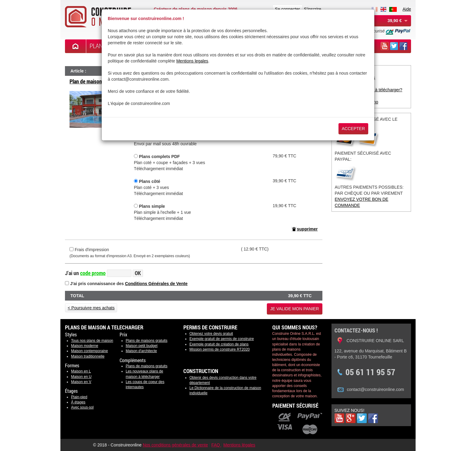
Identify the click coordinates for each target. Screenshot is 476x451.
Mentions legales (192, 61)
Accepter (353, 129)
